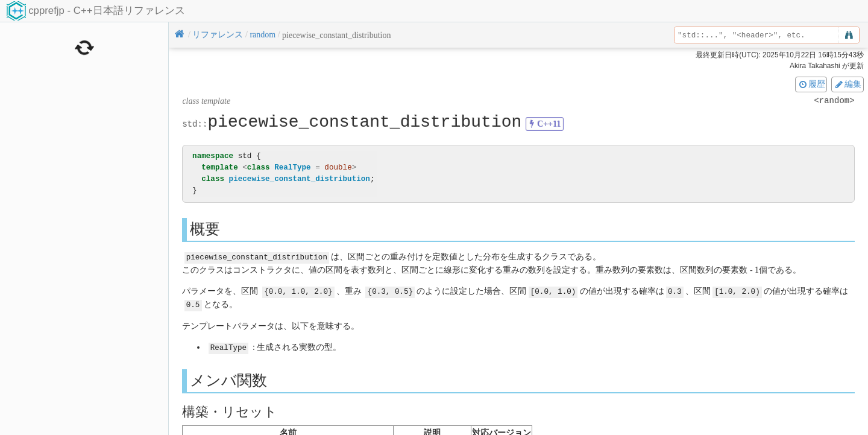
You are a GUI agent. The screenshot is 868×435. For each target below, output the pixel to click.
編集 (848, 84)
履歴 (811, 84)
